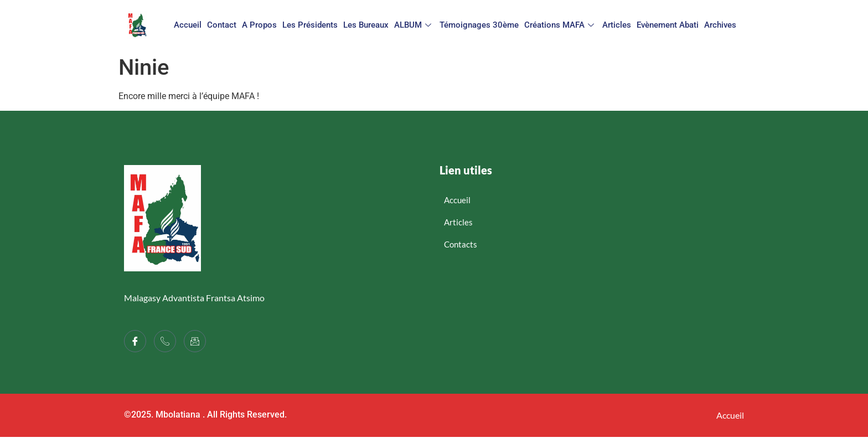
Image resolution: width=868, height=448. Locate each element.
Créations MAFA (560, 25)
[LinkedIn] (195, 341)
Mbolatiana (178, 414)
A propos (259, 25)
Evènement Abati (668, 25)
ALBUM (414, 25)
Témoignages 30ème (479, 25)
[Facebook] (135, 341)
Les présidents (310, 25)
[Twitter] (165, 341)
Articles (617, 25)
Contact (222, 25)
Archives (720, 25)
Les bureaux (366, 25)
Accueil (188, 25)
